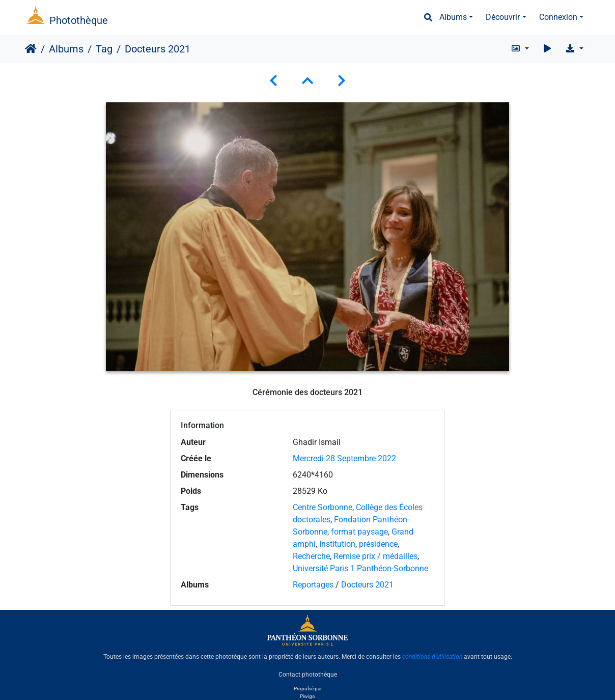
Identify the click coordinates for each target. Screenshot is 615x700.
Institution (337, 544)
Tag (104, 49)
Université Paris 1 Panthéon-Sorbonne (360, 568)
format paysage (359, 532)
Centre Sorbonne (323, 507)
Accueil (31, 49)
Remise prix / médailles (375, 556)
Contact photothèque (308, 674)
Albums (453, 17)
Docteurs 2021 (367, 585)
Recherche (311, 556)
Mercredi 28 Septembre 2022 (344, 458)
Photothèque (79, 20)
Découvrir (503, 17)
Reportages (313, 585)
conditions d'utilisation (432, 657)
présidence (378, 544)
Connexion (558, 17)
